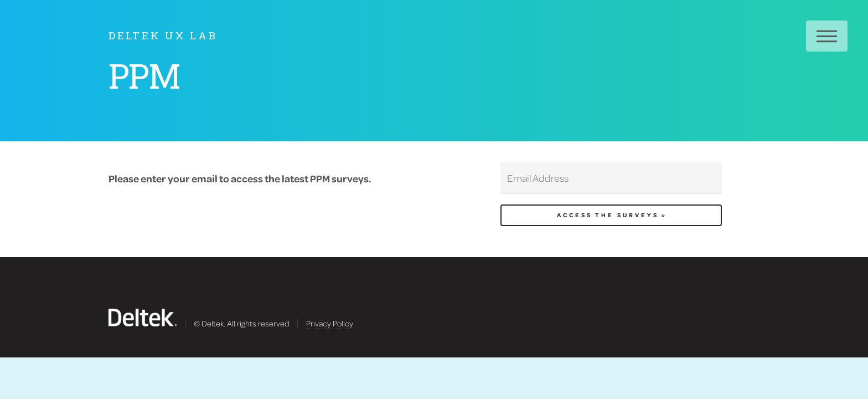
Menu (827, 36)
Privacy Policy (330, 323)
